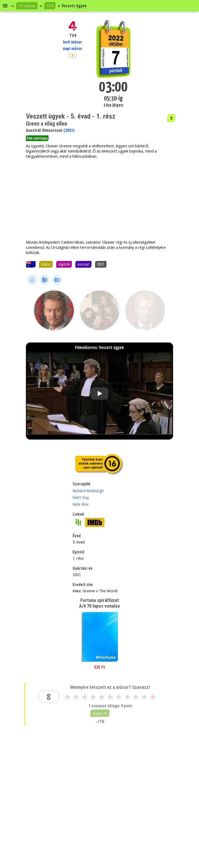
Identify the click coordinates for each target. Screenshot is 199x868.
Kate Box (81, 504)
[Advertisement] (99, 199)
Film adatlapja (37, 138)
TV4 (50, 6)
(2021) (69, 130)
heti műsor (73, 42)
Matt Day (81, 497)
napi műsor (73, 49)
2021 (101, 264)
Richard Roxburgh (88, 491)
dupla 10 (100, 713)
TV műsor (27, 6)
